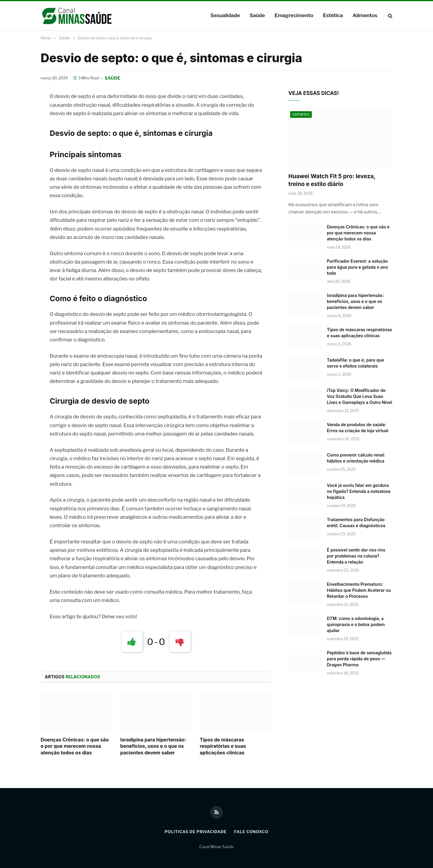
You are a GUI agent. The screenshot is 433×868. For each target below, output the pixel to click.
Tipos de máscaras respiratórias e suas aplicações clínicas (223, 746)
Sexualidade (225, 15)
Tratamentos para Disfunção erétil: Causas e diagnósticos (356, 523)
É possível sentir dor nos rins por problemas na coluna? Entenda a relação (356, 556)
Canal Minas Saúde (216, 847)
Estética (333, 15)
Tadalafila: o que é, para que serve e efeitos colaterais (355, 363)
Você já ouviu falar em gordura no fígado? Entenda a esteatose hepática (359, 491)
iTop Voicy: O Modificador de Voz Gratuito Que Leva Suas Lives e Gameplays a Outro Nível (359, 396)
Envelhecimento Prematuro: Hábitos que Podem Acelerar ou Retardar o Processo (359, 590)
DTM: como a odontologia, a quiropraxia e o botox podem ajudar (356, 624)
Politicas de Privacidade (195, 832)
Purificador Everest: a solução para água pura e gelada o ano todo (357, 267)
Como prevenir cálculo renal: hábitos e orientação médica (356, 458)
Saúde (257, 15)
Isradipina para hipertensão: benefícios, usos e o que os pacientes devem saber (153, 746)
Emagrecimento (294, 15)
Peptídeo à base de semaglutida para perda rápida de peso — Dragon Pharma (359, 659)
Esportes (301, 115)
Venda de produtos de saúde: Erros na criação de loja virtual (358, 428)
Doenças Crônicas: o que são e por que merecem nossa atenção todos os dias (75, 746)
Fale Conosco (251, 832)
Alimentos (365, 15)
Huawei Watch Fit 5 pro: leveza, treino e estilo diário (332, 180)
